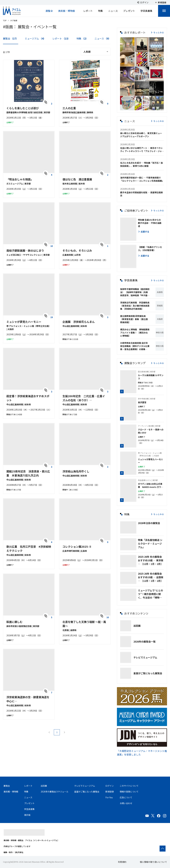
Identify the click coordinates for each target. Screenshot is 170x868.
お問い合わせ (126, 803)
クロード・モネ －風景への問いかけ (151, 431)
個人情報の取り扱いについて (153, 862)
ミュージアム (35, 38)
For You (109, 797)
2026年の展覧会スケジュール (55, 792)
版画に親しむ (14, 622)
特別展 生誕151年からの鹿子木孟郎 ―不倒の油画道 (150, 223)
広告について (126, 797)
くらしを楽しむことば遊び (23, 108)
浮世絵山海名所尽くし (76, 471)
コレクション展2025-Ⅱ (77, 547)
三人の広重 (69, 108)
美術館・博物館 (67, 11)
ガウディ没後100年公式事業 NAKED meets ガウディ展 (151, 485)
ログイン (110, 786)
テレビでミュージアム (145, 657)
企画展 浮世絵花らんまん (79, 322)
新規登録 (110, 792)
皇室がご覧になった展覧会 (148, 673)
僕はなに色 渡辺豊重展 (77, 179)
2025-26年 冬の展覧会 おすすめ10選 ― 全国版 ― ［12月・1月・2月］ (151, 577)
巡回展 (137, 626)
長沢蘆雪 (142, 402)
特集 (101, 11)
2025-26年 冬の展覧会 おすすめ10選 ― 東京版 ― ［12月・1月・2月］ (151, 560)
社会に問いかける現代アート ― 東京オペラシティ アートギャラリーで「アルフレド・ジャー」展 (141, 150)
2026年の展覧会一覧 (144, 642)
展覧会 (49, 11)
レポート (88, 11)
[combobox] (96, 52)
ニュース (113, 11)
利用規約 (122, 862)
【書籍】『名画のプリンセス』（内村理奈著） (150, 249)
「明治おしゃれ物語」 (20, 179)
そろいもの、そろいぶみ (77, 250)
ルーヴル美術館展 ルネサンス (151, 377)
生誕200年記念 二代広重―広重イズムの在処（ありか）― (84, 398)
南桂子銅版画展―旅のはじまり (25, 250)
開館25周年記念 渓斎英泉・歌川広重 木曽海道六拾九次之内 (28, 473)
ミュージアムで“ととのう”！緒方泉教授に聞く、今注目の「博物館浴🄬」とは (150, 594)
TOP (5, 20)
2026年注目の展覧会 (149, 523)
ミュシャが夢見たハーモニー (24, 322)
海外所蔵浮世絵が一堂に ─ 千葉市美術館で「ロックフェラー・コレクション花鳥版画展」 (142, 179)
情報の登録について (129, 792)
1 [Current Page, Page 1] (57, 732)
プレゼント (129, 11)
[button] (127, 45)
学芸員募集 (146, 11)
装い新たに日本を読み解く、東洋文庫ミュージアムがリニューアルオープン (141, 135)
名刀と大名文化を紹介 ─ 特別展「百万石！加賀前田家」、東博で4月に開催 (142, 164)
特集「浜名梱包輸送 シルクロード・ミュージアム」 (150, 544)
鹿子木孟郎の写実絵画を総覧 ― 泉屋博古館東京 (142, 194)
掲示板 (27, 815)
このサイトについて (129, 786)
